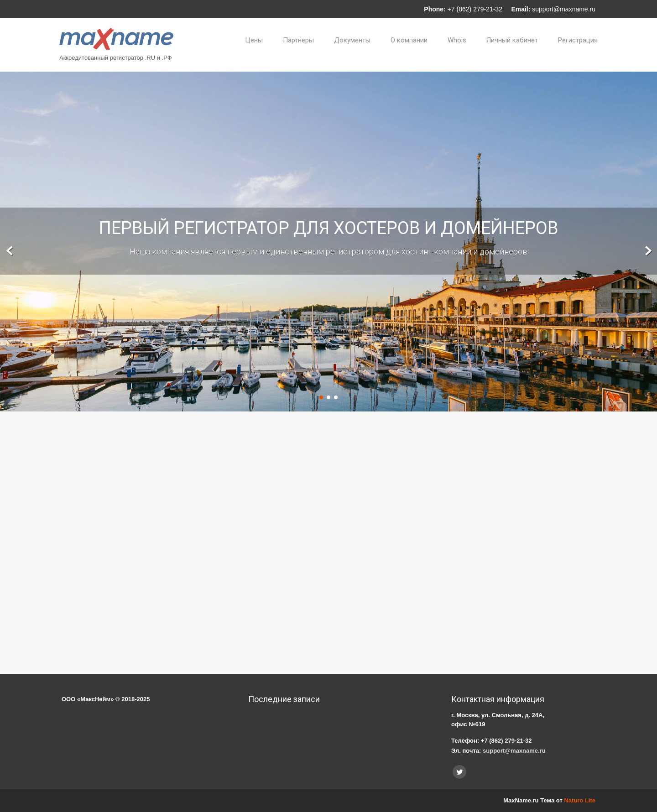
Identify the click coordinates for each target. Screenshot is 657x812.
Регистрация (578, 40)
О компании (409, 40)
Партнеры (298, 40)
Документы (352, 40)
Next (647, 251)
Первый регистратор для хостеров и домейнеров (329, 228)
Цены (254, 40)
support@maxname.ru (564, 9)
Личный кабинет (512, 40)
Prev (10, 251)
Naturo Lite (580, 800)
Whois (457, 40)
